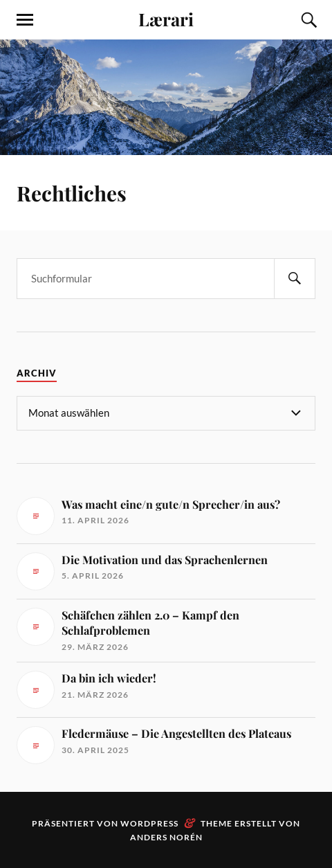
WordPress (149, 823)
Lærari (166, 19)
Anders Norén (166, 837)
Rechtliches (72, 193)
